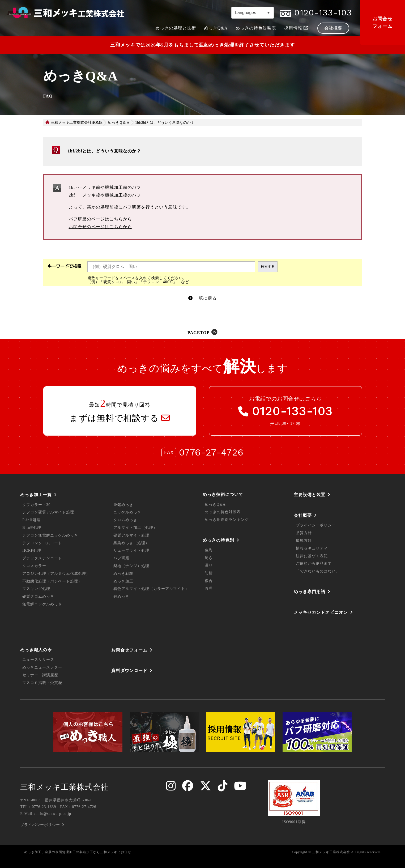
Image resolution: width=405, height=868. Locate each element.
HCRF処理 (32, 550)
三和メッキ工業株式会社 (64, 787)
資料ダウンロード (129, 671)
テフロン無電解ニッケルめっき (50, 535)
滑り (209, 565)
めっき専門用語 (310, 592)
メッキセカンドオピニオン (321, 612)
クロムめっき (125, 520)
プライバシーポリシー (316, 525)
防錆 (209, 573)
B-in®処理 (32, 528)
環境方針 (304, 541)
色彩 (209, 550)
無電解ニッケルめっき (42, 604)
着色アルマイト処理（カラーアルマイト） (151, 589)
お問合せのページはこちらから (100, 227)
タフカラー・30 (36, 505)
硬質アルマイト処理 (131, 535)
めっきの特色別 (218, 540)
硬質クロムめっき (38, 596)
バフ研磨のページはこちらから (100, 219)
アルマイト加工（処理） (135, 528)
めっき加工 (123, 581)
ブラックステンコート (42, 558)
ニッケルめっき (127, 512)
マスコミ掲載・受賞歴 (42, 683)
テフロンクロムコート (42, 543)
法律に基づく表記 (312, 556)
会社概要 (303, 515)
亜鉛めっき (123, 505)
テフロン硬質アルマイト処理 (48, 512)
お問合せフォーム (382, 23)
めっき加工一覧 (36, 495)
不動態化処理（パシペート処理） (52, 581)
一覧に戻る (205, 298)
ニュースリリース (38, 660)
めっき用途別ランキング (227, 520)
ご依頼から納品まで (314, 563)
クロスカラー (34, 566)
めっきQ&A (215, 505)
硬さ (209, 558)
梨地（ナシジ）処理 (131, 566)
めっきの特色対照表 (223, 512)
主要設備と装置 (310, 495)
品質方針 (304, 533)
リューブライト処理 (131, 550)
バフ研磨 (121, 558)
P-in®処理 (31, 520)
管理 (209, 588)
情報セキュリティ (312, 548)
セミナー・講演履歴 (40, 675)
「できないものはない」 (318, 571)
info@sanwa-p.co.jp (54, 814)
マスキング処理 (36, 589)
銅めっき (121, 596)
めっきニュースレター (42, 667)
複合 (209, 581)
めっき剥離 (123, 574)
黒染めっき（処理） (131, 543)
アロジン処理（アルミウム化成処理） (56, 574)
